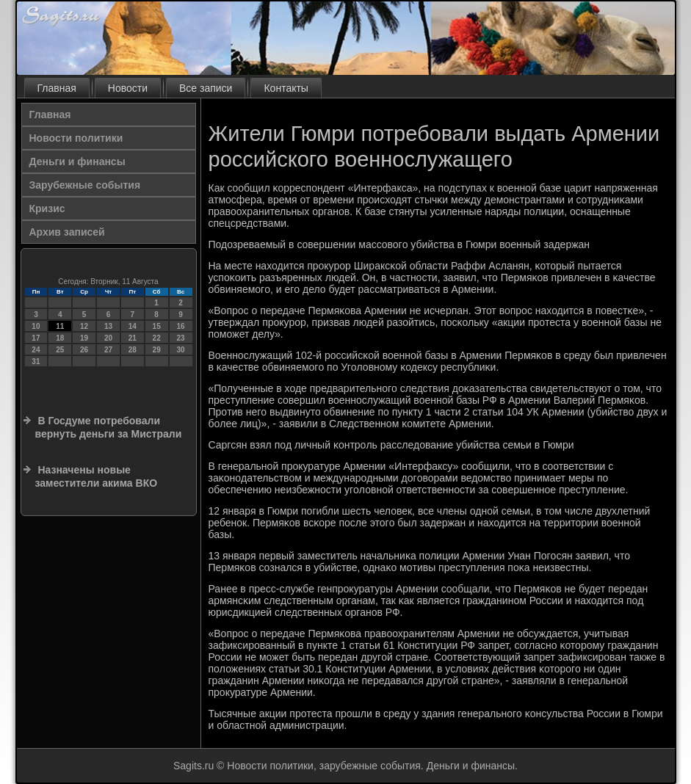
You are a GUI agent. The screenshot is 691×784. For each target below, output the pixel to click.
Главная (57, 88)
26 (84, 350)
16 (180, 326)
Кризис (47, 208)
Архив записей (67, 232)
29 (157, 350)
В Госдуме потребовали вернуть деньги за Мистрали (109, 427)
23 (180, 338)
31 (36, 362)
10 (36, 326)
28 (133, 350)
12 (84, 326)
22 (157, 338)
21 (133, 338)
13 (108, 326)
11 (60, 326)
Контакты (286, 88)
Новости (128, 88)
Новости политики (76, 138)
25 (60, 350)
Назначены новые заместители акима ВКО (97, 476)
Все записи (206, 88)
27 (108, 350)
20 (108, 338)
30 (180, 350)
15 (157, 326)
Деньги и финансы (77, 161)
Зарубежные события (85, 185)
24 (36, 350)
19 (84, 338)
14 (133, 326)
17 (36, 338)
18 (60, 338)
